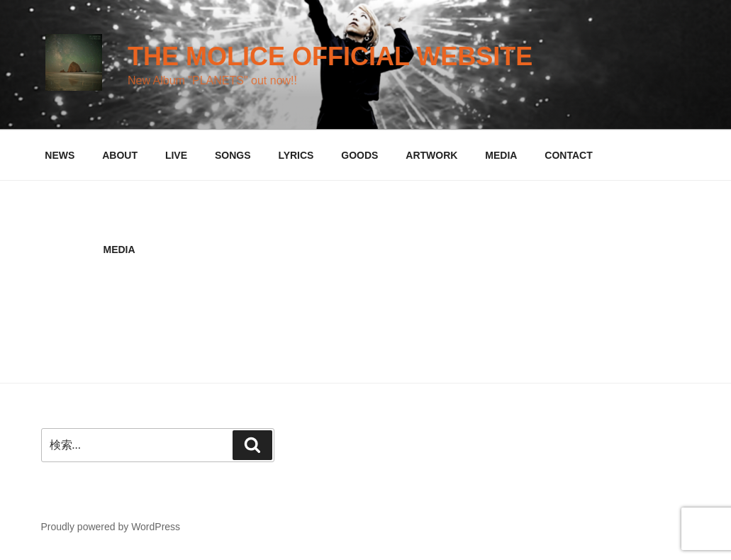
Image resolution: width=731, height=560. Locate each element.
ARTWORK (431, 155)
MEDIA (501, 155)
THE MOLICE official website (330, 56)
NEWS (60, 155)
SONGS (233, 155)
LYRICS (296, 155)
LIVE (176, 155)
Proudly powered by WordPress (111, 527)
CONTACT (568, 155)
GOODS (359, 155)
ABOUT (120, 155)
